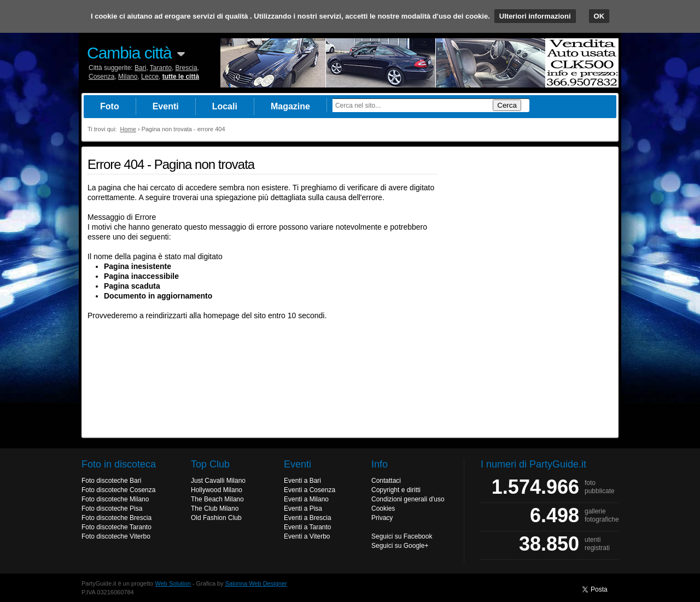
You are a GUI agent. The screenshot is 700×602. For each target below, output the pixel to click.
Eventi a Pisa (303, 509)
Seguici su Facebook (402, 536)
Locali (225, 106)
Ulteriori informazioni (535, 16)
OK (599, 16)
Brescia (186, 68)
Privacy (382, 518)
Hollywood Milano (217, 490)
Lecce (150, 77)
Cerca (507, 105)
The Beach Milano (217, 499)
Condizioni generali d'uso (408, 499)
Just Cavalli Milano (218, 481)
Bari (140, 68)
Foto (110, 106)
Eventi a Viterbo (307, 536)
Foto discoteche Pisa (112, 509)
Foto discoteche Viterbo (116, 536)
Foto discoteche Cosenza (118, 490)
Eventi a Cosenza (310, 490)
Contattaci (386, 481)
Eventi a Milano (306, 499)
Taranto (161, 68)
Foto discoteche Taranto (116, 527)
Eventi (166, 106)
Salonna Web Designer (256, 583)
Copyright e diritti (396, 490)
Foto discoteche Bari (111, 481)
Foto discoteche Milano (115, 499)
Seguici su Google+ (400, 546)
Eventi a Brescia (308, 518)
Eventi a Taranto (308, 527)
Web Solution (173, 583)
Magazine (290, 106)
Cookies (383, 509)
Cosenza (101, 77)
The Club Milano (215, 509)
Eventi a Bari (302, 481)
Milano (128, 77)
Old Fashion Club (216, 518)
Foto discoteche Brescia (116, 518)
